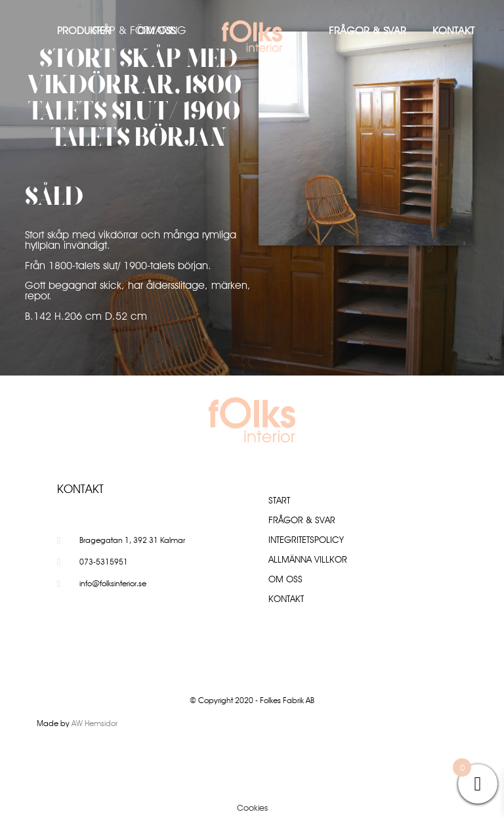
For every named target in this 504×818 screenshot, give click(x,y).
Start (279, 500)
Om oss (156, 31)
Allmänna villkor (308, 559)
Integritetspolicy (306, 540)
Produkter (84, 31)
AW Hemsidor (94, 723)
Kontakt (453, 31)
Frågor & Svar (367, 31)
